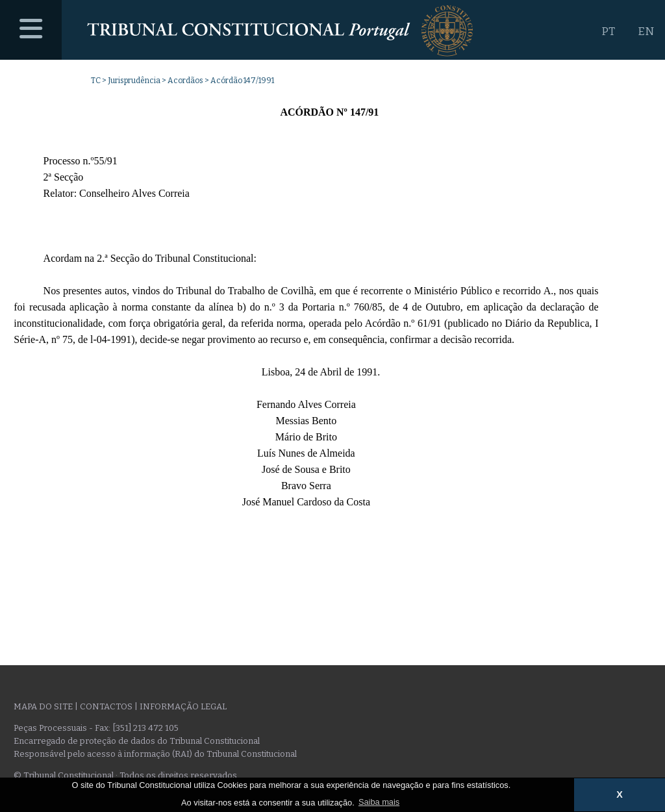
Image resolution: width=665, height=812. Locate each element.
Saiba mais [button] (379, 802)
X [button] (620, 794)
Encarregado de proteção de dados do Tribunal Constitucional (137, 741)
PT (608, 32)
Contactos (106, 706)
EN (646, 32)
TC (96, 81)
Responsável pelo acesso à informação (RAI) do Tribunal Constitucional (155, 754)
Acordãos (185, 81)
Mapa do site (43, 706)
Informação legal (183, 706)
